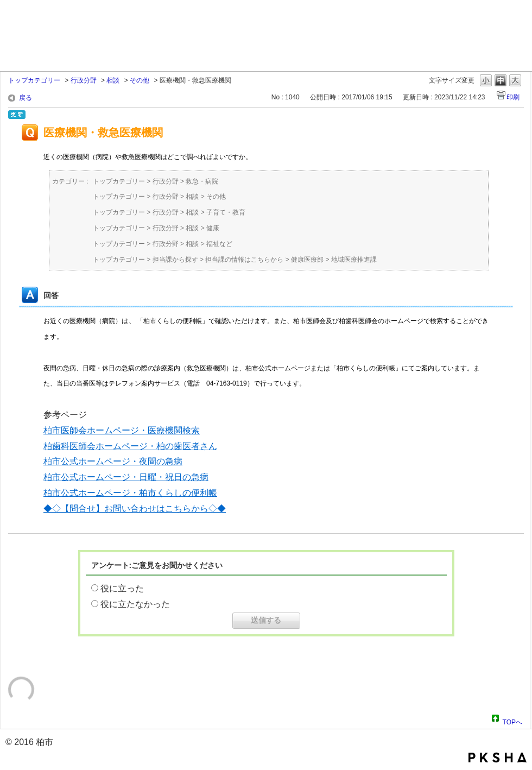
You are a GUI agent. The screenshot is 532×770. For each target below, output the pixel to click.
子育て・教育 (226, 212)
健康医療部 (307, 260)
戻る (26, 98)
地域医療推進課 (354, 260)
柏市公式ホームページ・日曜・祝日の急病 (126, 477)
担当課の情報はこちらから (244, 260)
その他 (140, 80)
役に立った (122, 588)
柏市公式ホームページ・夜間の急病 (113, 461)
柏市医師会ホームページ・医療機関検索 (122, 430)
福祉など (219, 244)
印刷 (513, 97)
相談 (113, 80)
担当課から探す (175, 260)
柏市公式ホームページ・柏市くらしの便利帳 (130, 493)
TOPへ (512, 721)
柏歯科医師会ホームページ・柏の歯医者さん (130, 446)
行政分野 (84, 80)
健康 (213, 228)
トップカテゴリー (34, 80)
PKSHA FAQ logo (498, 758)
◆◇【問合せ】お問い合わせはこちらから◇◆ (135, 509)
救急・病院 (202, 181)
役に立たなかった (135, 604)
